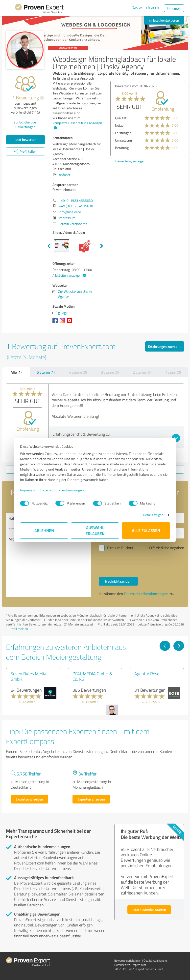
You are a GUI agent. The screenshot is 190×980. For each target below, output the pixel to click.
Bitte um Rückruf (120, 548)
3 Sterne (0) (110, 372)
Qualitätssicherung (155, 961)
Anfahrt (65, 175)
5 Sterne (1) (46, 372)
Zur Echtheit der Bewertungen (25, 124)
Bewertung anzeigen (130, 161)
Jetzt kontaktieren (164, 20)
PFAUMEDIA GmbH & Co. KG (92, 676)
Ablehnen (44, 530)
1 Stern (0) (173, 372)
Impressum (29, 490)
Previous (49, 246)
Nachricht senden (118, 581)
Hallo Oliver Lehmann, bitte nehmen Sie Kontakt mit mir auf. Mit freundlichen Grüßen (49, 555)
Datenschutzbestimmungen (62, 490)
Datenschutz (122, 965)
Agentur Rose (147, 674)
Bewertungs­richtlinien (128, 961)
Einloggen (174, 8)
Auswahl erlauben (95, 530)
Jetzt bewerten (25, 139)
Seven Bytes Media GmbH (28, 676)
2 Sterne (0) (142, 372)
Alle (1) (16, 372)
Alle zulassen (146, 530)
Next (102, 246)
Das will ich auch (145, 7)
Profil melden (19, 629)
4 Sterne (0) (78, 372)
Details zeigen (153, 515)
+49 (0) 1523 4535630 (76, 200)
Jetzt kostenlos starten (149, 909)
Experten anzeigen (29, 799)
